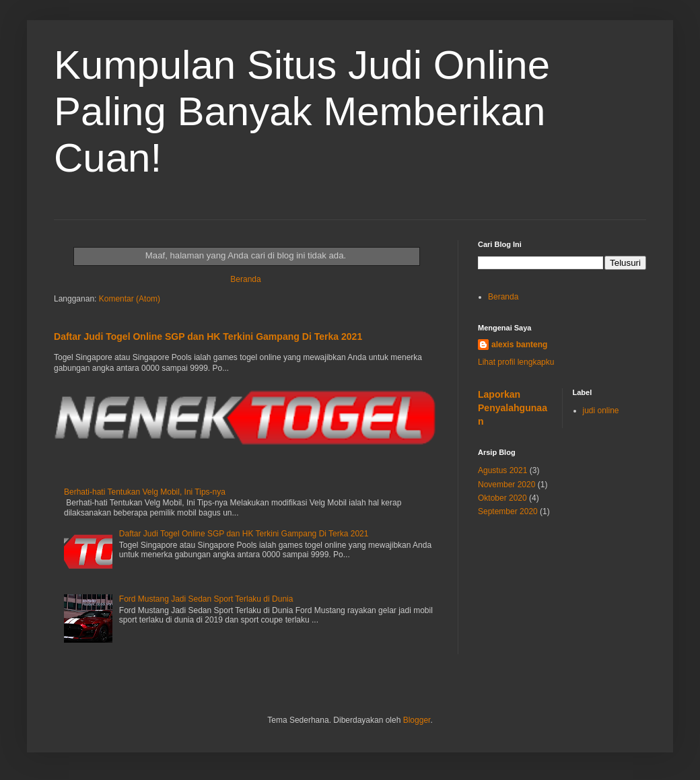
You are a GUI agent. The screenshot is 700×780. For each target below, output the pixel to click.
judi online (601, 411)
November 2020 (506, 485)
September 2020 (508, 511)
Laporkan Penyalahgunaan (513, 407)
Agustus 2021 (502, 470)
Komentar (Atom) (130, 299)
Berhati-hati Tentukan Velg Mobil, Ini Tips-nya (145, 492)
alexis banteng (519, 345)
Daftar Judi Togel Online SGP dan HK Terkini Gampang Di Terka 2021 (208, 336)
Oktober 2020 (502, 498)
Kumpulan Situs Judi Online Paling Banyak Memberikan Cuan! (302, 111)
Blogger (417, 720)
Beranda (245, 279)
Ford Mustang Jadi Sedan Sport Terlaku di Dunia (206, 599)
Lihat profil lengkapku (516, 362)
